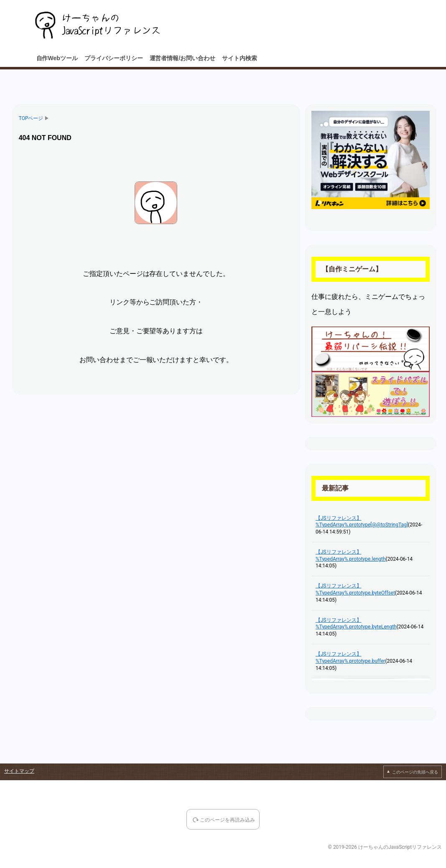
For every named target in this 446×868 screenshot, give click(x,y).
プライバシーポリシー (114, 58)
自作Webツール (57, 58)
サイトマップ (19, 771)
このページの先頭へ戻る (415, 772)
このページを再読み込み (227, 820)
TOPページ (31, 118)
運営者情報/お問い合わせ (183, 58)
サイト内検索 (240, 58)
